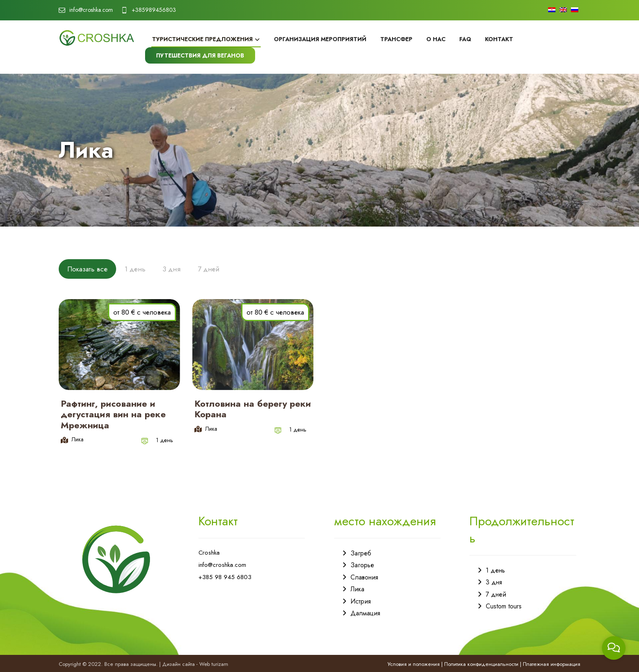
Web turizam (214, 664)
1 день (495, 570)
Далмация (365, 613)
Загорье (362, 565)
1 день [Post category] (165, 440)
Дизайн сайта (178, 664)
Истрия (361, 601)
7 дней (496, 594)
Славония (364, 577)
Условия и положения (414, 664)
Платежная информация (552, 664)
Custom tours (504, 606)
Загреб (361, 553)
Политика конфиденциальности (481, 664)
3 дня (494, 582)
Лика (357, 589)
